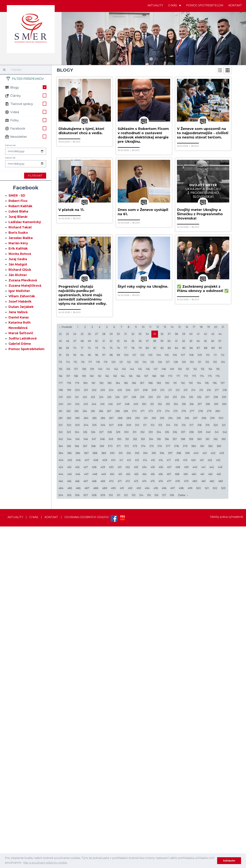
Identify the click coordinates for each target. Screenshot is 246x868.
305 (94, 767)
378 (177, 788)
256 (192, 746)
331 (135, 774)
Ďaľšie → (183, 837)
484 (61, 830)
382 (210, 788)
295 (179, 760)
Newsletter (26, 136)
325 (85, 774)
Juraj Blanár (18, 217)
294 (170, 760)
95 (89, 697)
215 (201, 732)
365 (69, 788)
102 (142, 697)
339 (200, 774)
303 (77, 767)
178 (69, 725)
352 (135, 781)
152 (195, 711)
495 (156, 830)
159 (84, 718)
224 (101, 739)
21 (223, 669)
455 (153, 816)
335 (167, 774)
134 (223, 704)
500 (199, 830)
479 (186, 823)
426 (77, 809)
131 (200, 704)
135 (60, 711)
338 (192, 774)
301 (61, 767)
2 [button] (156, 59)
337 (183, 774)
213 (186, 732)
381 (202, 788)
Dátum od (10, 145)
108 (191, 697)
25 (82, 676)
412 (129, 802)
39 (184, 676)
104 (159, 697)
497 (173, 830)
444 (61, 816)
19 (209, 669)
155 (218, 711)
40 (191, 676)
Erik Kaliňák (18, 249)
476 (161, 823)
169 (162, 718)
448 (95, 816)
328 (110, 774)
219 (61, 739)
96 (97, 697)
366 (77, 788)
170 (170, 718)
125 (152, 704)
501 (207, 830)
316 (184, 767)
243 (86, 746)
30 (118, 676)
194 (199, 725)
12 (158, 669)
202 (94, 732)
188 (151, 725)
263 (77, 753)
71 (82, 690)
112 (223, 697)
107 (183, 697)
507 (86, 837)
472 (128, 823)
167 (146, 718)
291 (146, 760)
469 (103, 823)
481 (204, 823)
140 (100, 711)
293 (162, 760)
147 (156, 711)
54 (126, 683)
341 (217, 774)
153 (203, 711)
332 (142, 774)
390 (112, 795)
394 (145, 795)
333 (151, 774)
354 (151, 781)
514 (141, 837)
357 (175, 781)
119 (105, 704)
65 (205, 683)
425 (69, 809)
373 (135, 788)
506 (77, 837)
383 (219, 788)
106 (175, 697)
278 (201, 753)
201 (86, 732)
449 (104, 816)
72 (89, 690)
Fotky (26, 120)
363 (224, 781)
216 (209, 732)
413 (137, 802)
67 (220, 683)
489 (105, 830)
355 (159, 781)
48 (82, 683)
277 (192, 753)
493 (139, 830)
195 (207, 725)
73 (97, 690)
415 (153, 802)
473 (136, 823)
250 (144, 746)
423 (218, 802)
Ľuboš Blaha (18, 211)
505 (69, 837)
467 (86, 823)
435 (153, 809)
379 (185, 788)
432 (128, 809)
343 (61, 781)
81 (155, 690)
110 (208, 697)
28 (104, 676)
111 (215, 697)
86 (191, 690)
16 (187, 669)
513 (134, 837)
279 (209, 753)
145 (140, 711)
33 (140, 676)
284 (86, 760)
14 (172, 669)
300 (221, 760)
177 (61, 725)
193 (191, 725)
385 (69, 795)
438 (178, 809)
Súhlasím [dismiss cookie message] (229, 861)
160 (92, 718)
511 (119, 837)
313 (160, 767)
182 (101, 725)
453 (136, 816)
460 (194, 816)
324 (77, 774)
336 (175, 774)
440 (195, 809)
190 (167, 725)
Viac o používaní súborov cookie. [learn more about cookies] (45, 863)
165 (131, 718)
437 (169, 809)
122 (129, 704)
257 (200, 746)
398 (179, 795)
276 (184, 753)
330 (126, 774)
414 (145, 802)
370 (110, 788)
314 (168, 767)
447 (86, 816)
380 (194, 788)
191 (175, 725)
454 (144, 816)
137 (76, 711)
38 (176, 676)
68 (60, 690)
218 (225, 732)
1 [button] (151, 59)
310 (137, 767)
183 (110, 725)
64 (198, 683)
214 (193, 732)
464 (61, 823)
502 (215, 830)
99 (118, 697)
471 (120, 823)
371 (119, 788)
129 (184, 704)
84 (177, 690)
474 (144, 823)
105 (167, 697)
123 (136, 704)
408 (96, 802)
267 (109, 753)
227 (125, 739)
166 (138, 718)
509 (103, 837)
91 (60, 697)
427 (86, 809)
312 (153, 767)
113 (60, 704)
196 (215, 725)
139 (92, 711)
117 (90, 704)
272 (151, 753)
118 (98, 704)
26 (89, 676)
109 (200, 697)
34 (147, 676)
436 (161, 809)
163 (115, 718)
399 (187, 795)
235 (191, 739)
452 (128, 816)
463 (219, 816)
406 (78, 802)
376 (160, 788)
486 (78, 830)
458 (177, 816)
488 (96, 830)
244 (94, 746)
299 (212, 760)
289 (129, 760)
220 (69, 739)
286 (103, 760)
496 (164, 830)
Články (26, 95)
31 (126, 676)
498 (181, 830)
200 (77, 732)
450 (112, 816)
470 (111, 823)
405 (70, 802)
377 (168, 788)
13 (165, 669)
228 (134, 739)
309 (129, 767)
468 (94, 823)
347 (94, 781)
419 (185, 802)
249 (136, 746)
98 (111, 697)
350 (119, 781)
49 (89, 683)
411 (121, 802)
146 (148, 711)
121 (121, 704)
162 (107, 718)
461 (202, 816)
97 (104, 697)
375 (152, 788)
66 (213, 683)
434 (144, 809)
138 (84, 711)
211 (170, 732)
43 (213, 676)
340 (208, 774)
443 (220, 809)
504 (61, 837)
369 (102, 788)
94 (82, 697)
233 (175, 739)
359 (191, 781)
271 (143, 753)
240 (61, 746)
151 (187, 711)
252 (160, 746)
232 (167, 739)
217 (217, 732)
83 (169, 690)
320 (216, 767)
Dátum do (10, 158)
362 (216, 781)
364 (61, 788)
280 (218, 753)
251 (152, 746)
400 (196, 795)
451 (120, 816)
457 (169, 816)
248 (127, 746)
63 (191, 683)
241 (69, 746)
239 (224, 739)
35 (155, 676)
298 (204, 760)
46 (68, 683)
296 (187, 760)
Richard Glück (20, 270)
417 (169, 802)
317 (191, 767)
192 (183, 725)
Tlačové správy (26, 104)
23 (67, 676)
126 (160, 704)
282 (69, 760)
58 (155, 683)
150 (180, 711)
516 (156, 837)
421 (202, 802)
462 (210, 816)
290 (137, 760)
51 (104, 683)
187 (142, 725)
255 (184, 746)
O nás (175, 5)
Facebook (26, 128)
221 (77, 739)
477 (169, 823)
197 (223, 725)
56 (140, 683)
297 (195, 760)
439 (186, 809)
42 (205, 676)
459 (186, 816)
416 (161, 802)
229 (142, 739)
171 (178, 718)
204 (111, 732)
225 (109, 739)
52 (111, 683)
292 (154, 760)
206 (128, 732)
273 (159, 753)
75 (111, 690)
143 (124, 711)
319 (207, 767)
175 (210, 718)
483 (221, 823)
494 (147, 830)
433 (136, 809)
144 (132, 711)
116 (83, 704)
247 (119, 746)
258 (208, 746)
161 (100, 718)
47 (75, 683)
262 (69, 753)
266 (101, 753)
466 (77, 823)
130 (192, 704)
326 (93, 774)
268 (118, 753)
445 (69, 816)
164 (123, 718)
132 (207, 704)
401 (205, 795)
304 (86, 767)
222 (85, 739)
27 (97, 676)
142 (116, 711)
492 (130, 830)
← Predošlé (65, 669)
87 (198, 690)
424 (61, 809)
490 (113, 830)
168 (154, 718)
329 (118, 774)
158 (76, 718)
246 (110, 746)
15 (179, 669)
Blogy (26, 87)
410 (113, 802)
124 (144, 704)
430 (111, 809)
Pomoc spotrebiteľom (205, 5)
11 (150, 669)
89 (213, 690)
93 (75, 697)
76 (118, 690)
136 (68, 711)
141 (108, 711)
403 (222, 795)
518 (172, 837)
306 (103, 767)
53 (118, 683)
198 (61, 732)
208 (145, 732)
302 (69, 767)
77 (126, 690)
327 (101, 774)
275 (175, 753)
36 (162, 676)
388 (95, 795)
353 (143, 781)
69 (68, 690)
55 (133, 683)
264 (85, 753)
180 (85, 725)
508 (94, 837)
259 (216, 746)
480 (195, 823)
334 (159, 774)
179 (77, 725)
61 (176, 683)
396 (162, 795)
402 (213, 795)
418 (177, 802)
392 (129, 795)
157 (68, 718)
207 (137, 732)
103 (150, 697)
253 (168, 746)
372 (127, 788)
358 (183, 781)
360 (200, 781)
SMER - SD (17, 196)
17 (194, 669)
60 (169, 683)
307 (111, 767)
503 (223, 830)
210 (162, 732)
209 (154, 732)
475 (153, 823)
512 (126, 837)
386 (78, 795)
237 (207, 739)
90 (220, 690)
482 (212, 823)
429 (103, 809)
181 (93, 725)
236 (199, 739)
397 (170, 795)
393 (137, 795)
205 (120, 732)
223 (93, 739)
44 (220, 676)
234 (183, 739)
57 (147, 683)
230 (151, 739)
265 (93, 753)
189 (159, 725)
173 (194, 718)
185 (126, 725)
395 (154, 795)
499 (190, 830)
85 (184, 690)
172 (186, 718)
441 (203, 809)
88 (206, 690)
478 (178, 823)
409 (105, 802)
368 (93, 788)
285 (94, 760)
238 (216, 739)
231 (159, 739)
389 (104, 795)
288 (120, 760)
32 (133, 676)
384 (61, 795)
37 (169, 676)
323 (69, 774)
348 (102, 781)
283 (77, 760)
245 (102, 746)
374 (143, 788)
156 (60, 718)
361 (208, 781)
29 (111, 676)
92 (68, 697)
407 (87, 802)
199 (69, 732)
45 (60, 683)
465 (69, 823)
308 (120, 767)
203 (103, 732)
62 (184, 683)
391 (121, 795)
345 (77, 781)
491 (122, 830)
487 (87, 830)
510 (111, 837)
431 (120, 809)
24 (75, 676)
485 (70, 830)
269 (126, 753)
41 (198, 676)
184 (118, 725)
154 (210, 711)
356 (167, 781)
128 (176, 704)
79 (140, 690)
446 (78, 816)
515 (149, 837)
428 (94, 809)
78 (133, 690)
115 (75, 704)
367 (85, 788)
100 (126, 697)
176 (218, 718)
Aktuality (155, 5)
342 (225, 774)
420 (193, 802)
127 (168, 704)
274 (167, 753)
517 (164, 837)
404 (61, 802)
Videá (26, 112)
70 (75, 690)
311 (145, 767)
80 (147, 690)
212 (178, 732)
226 (117, 739)
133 (215, 704)
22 (60, 676)
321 (224, 767)
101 (134, 697)
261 (60, 753)
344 (69, 781)
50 (97, 683)
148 (164, 711)
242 (77, 746)
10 (143, 669)
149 (172, 711)
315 (176, 767)
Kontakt (235, 5)
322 (61, 774)
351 (127, 781)
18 (201, 669)
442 (212, 809)
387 (86, 795)
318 (200, 767)
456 (161, 816)
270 (134, 753)
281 (61, 760)
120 (113, 704)
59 (162, 683)
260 (224, 746)
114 (68, 704)
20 (216, 669)
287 (111, 760)
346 (86, 781)
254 (176, 746)
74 (104, 690)
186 (134, 725)
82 (162, 690)
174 (202, 718)
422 (210, 802)
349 (111, 781)
